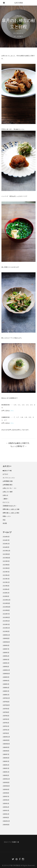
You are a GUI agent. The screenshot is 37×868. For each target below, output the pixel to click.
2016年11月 (6, 740)
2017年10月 (6, 705)
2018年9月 (6, 677)
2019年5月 (6, 653)
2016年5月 (6, 761)
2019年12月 (6, 635)
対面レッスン (7, 516)
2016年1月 (6, 775)
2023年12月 (6, 551)
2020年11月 (6, 603)
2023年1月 (6, 586)
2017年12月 (6, 698)
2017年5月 (6, 719)
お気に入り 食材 (8, 492)
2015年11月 (6, 782)
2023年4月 (6, 575)
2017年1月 (6, 733)
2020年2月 (6, 628)
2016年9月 (6, 747)
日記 (4, 520)
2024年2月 (6, 544)
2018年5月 (6, 684)
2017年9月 (6, 709)
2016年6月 (6, 758)
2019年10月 (6, 642)
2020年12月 (7, 600)
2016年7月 (6, 754)
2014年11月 (6, 825)
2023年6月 (6, 568)
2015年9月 (6, 790)
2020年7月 (6, 614)
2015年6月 (6, 800)
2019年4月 (6, 656)
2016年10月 (6, 744)
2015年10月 (6, 786)
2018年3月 (6, 691)
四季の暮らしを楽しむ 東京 (11, 513)
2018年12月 (6, 670)
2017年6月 (6, 716)
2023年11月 (6, 554)
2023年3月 (6, 579)
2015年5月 (6, 804)
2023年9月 (6, 561)
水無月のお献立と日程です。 (18, 443)
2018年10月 (6, 674)
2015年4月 (6, 807)
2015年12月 (6, 779)
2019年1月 (6, 667)
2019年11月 (6, 638)
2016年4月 (6, 765)
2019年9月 (6, 645)
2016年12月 (6, 737)
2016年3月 (6, 768)
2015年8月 (6, 793)
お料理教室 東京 (8, 485)
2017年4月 (6, 723)
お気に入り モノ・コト (10, 488)
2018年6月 (6, 681)
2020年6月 (6, 617)
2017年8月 (6, 712)
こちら (12, 411)
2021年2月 (6, 593)
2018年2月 (6, 695)
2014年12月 (6, 821)
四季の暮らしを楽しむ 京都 (11, 509)
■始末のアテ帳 (7, 471)
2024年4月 (6, 537)
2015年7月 (6, 797)
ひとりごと (6, 502)
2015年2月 (6, 814)
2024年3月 (6, 540)
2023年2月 (6, 582)
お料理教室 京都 (8, 481)
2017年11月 (6, 702)
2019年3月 (6, 660)
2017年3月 (6, 726)
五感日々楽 (16, 842)
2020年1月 (6, 631)
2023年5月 (6, 572)
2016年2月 (6, 772)
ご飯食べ (5, 499)
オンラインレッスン (9, 478)
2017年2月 (6, 730)
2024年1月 (6, 547)
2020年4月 (6, 621)
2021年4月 (6, 589)
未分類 (5, 523)
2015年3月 (6, 811)
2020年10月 (6, 607)
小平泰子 (20, 36)
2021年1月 (6, 596)
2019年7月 (6, 649)
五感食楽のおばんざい (9, 506)
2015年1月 (6, 818)
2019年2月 (6, 663)
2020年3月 (6, 624)
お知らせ (18, 16)
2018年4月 (6, 688)
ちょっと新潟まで (18, 446)
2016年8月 (6, 751)
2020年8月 (6, 610)
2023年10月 (6, 558)
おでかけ (5, 474)
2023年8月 (6, 565)
